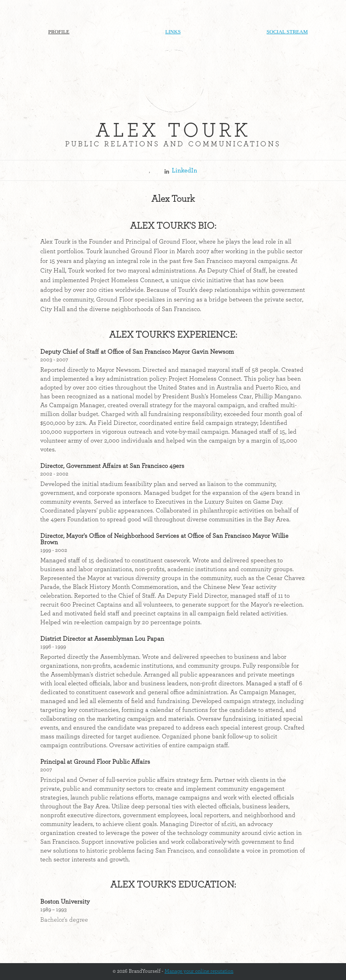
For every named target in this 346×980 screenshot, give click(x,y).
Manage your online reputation (199, 971)
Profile (59, 32)
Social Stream (287, 32)
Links (173, 32)
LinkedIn (184, 170)
